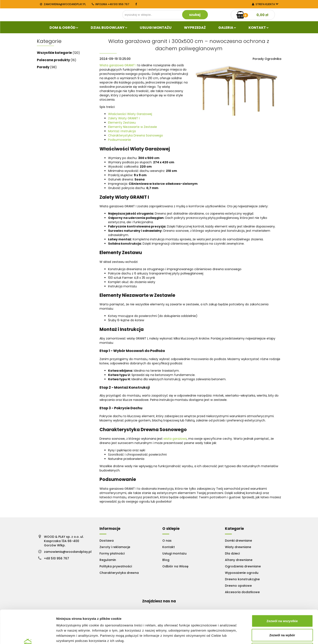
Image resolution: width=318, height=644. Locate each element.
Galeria (227, 28)
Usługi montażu (174, 553)
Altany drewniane (239, 560)
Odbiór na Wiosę (175, 566)
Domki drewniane (238, 541)
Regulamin (108, 560)
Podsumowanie (120, 140)
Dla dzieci (232, 553)
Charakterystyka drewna (119, 573)
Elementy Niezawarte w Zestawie (133, 127)
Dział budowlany (109, 28)
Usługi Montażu (156, 28)
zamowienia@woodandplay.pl (63, 4)
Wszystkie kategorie (55, 53)
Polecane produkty (54, 60)
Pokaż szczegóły (229, 636)
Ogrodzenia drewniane (243, 566)
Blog (166, 560)
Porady (43, 67)
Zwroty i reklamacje (115, 547)
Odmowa (282, 616)
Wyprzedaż (195, 28)
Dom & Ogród (64, 28)
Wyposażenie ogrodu (242, 573)
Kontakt (259, 28)
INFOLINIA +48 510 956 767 (111, 4)
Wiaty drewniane (238, 547)
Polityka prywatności (116, 566)
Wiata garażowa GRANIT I (118, 65)
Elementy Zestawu (122, 123)
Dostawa (107, 541)
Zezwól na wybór (282, 602)
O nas (167, 541)
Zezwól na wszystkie (282, 588)
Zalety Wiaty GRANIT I (124, 118)
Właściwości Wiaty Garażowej (130, 114)
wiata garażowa (175, 439)
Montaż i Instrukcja (122, 131)
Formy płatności (112, 553)
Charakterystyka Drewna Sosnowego (136, 135)
